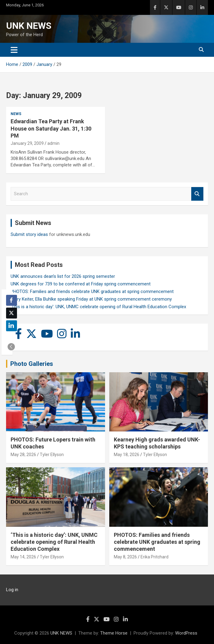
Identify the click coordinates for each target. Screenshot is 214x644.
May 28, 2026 (23, 455)
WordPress (186, 633)
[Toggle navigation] (14, 50)
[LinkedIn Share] (12, 326)
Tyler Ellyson (52, 455)
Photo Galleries (32, 364)
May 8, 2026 (125, 557)
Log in (12, 590)
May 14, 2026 (23, 557)
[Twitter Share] (12, 313)
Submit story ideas (29, 234)
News (16, 114)
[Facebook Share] (12, 300)
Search (197, 194)
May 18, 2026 (127, 455)
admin (53, 143)
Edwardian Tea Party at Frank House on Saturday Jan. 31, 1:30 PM (51, 128)
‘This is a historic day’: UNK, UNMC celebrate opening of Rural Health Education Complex (54, 542)
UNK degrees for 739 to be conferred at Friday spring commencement (81, 284)
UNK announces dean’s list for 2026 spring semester (63, 276)
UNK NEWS (29, 26)
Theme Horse (114, 633)
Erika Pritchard (155, 557)
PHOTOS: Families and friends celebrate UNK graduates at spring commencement (92, 291)
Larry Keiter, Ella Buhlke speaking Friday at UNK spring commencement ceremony (91, 299)
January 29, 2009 (27, 143)
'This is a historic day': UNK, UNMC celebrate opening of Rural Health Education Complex (98, 307)
